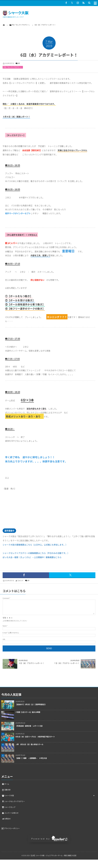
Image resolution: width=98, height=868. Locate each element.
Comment (6, 598)
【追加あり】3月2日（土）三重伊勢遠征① (30, 705)
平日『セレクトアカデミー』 (13, 67)
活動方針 (6, 790)
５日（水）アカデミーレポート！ (31, 663)
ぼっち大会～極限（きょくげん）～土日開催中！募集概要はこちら (32, 557)
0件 (19, 63)
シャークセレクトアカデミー (13, 801)
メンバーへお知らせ (10, 813)
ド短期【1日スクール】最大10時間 (28, 712)
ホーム (5, 784)
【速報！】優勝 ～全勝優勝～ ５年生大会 (32, 758)
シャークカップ (9, 807)
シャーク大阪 (8, 796)
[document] (50, 133)
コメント (21, 581)
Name (5, 626)
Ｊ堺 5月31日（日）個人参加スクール (29, 744)
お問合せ (6, 819)
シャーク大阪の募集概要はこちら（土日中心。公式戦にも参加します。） (35, 545)
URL (4, 639)
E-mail (5, 633)
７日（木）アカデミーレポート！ (67, 663)
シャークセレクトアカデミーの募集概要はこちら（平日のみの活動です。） (36, 553)
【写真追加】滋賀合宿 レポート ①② (29, 726)
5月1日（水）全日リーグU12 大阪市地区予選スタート (35, 737)
